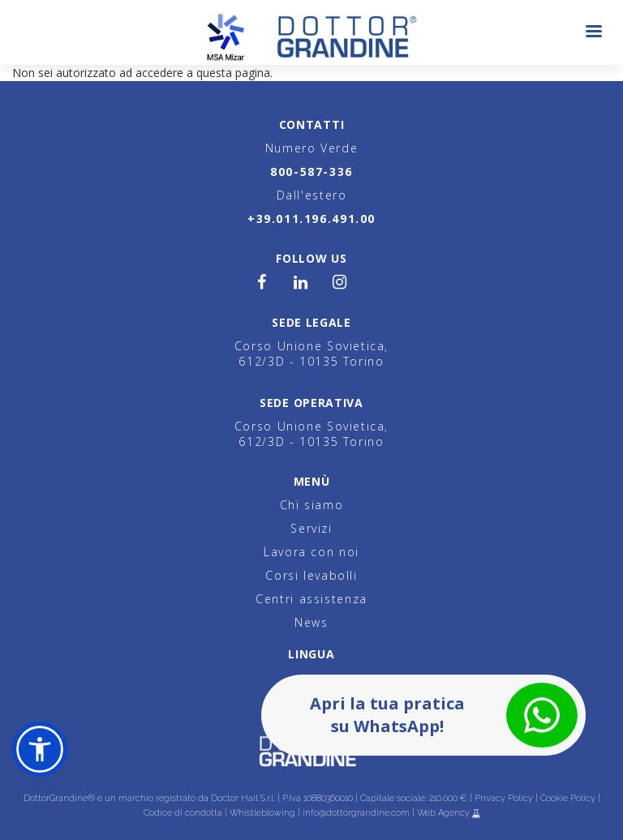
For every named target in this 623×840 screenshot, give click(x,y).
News (311, 622)
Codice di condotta (183, 813)
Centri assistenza (311, 599)
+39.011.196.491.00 (311, 219)
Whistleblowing (262, 813)
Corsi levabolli (311, 575)
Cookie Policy (568, 798)
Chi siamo (312, 505)
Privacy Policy (504, 798)
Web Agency (445, 813)
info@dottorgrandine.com (356, 813)
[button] (40, 749)
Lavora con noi (311, 552)
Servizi (311, 528)
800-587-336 (311, 171)
